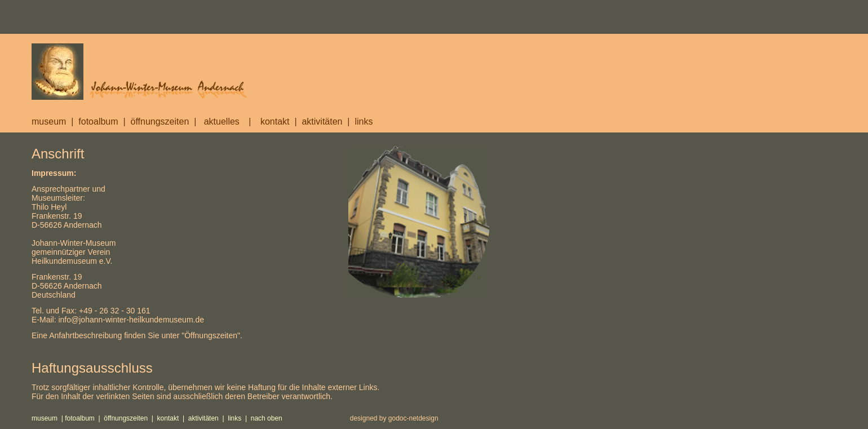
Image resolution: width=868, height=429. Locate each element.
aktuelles (220, 121)
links (364, 121)
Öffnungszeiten (211, 335)
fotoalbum (98, 121)
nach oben (267, 418)
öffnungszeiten (160, 121)
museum (49, 121)
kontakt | (173, 418)
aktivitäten (322, 121)
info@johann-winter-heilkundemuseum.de (131, 320)
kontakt (281, 121)
